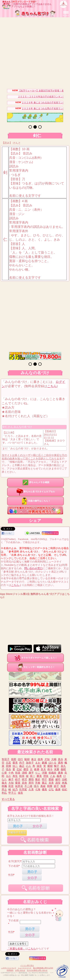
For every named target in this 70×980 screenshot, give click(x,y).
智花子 (6, 759)
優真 (44, 789)
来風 (64, 783)
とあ (53, 776)
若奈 (24, 783)
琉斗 (36, 786)
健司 (58, 779)
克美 (51, 783)
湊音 (39, 766)
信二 (15, 766)
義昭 (63, 769)
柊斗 (50, 769)
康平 (31, 773)
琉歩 (8, 769)
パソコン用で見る (27, 965)
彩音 (11, 786)
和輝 (50, 786)
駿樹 (27, 759)
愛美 (15, 763)
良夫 (43, 769)
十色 (11, 773)
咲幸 (22, 776)
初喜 (18, 773)
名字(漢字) (14, 861)
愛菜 (18, 783)
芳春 (38, 783)
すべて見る (8, 799)
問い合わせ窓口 (33, 568)
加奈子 (30, 763)
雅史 (38, 779)
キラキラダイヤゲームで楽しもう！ (35, 658)
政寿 (40, 759)
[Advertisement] (35, 52)
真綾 (43, 786)
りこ (38, 773)
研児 (24, 779)
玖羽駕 (23, 789)
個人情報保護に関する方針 (43, 968)
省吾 (20, 793)
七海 (38, 789)
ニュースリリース (25, 968)
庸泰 (60, 773)
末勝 (57, 769)
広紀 (19, 769)
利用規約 (10, 970)
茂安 (58, 783)
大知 (11, 783)
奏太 (34, 759)
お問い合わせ (20, 970)
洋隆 (44, 773)
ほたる (52, 763)
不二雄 (28, 786)
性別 (11, 875)
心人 (29, 766)
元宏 (8, 763)
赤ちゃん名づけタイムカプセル (35, 492)
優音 (26, 769)
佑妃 (64, 789)
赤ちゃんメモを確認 (35, 482)
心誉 (4, 773)
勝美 (39, 776)
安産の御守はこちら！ (35, 501)
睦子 (18, 779)
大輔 (54, 759)
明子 (44, 779)
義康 (58, 789)
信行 (20, 759)
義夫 (4, 783)
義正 (22, 766)
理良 (46, 776)
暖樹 (50, 766)
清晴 (24, 773)
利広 (4, 793)
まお (38, 763)
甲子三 (12, 793)
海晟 (63, 786)
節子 (56, 786)
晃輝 (8, 766)
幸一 (32, 776)
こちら (52, 386)
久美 (31, 789)
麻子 (11, 779)
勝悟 (31, 779)
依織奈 (52, 773)
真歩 (60, 759)
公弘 (51, 789)
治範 (64, 779)
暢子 (57, 766)
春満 (37, 769)
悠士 (4, 789)
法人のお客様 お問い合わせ (37, 970)
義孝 (59, 776)
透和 (60, 763)
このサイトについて (9, 968)
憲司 (31, 783)
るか (8, 776)
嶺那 (14, 759)
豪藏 (44, 763)
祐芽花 (19, 786)
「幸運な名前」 (16, 949)
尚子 (22, 763)
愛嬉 (51, 779)
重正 (44, 783)
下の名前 (13, 866)
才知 (47, 759)
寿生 (15, 776)
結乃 (15, 789)
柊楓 (4, 786)
